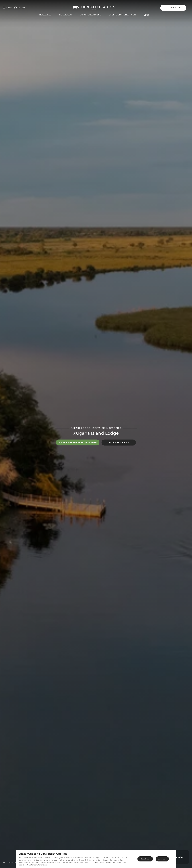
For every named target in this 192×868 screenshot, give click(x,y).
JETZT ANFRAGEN (176, 8)
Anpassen (162, 859)
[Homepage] (4, 862)
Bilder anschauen (119, 443)
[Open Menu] (7, 8)
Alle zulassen (145, 859)
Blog (148, 15)
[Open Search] (20, 8)
